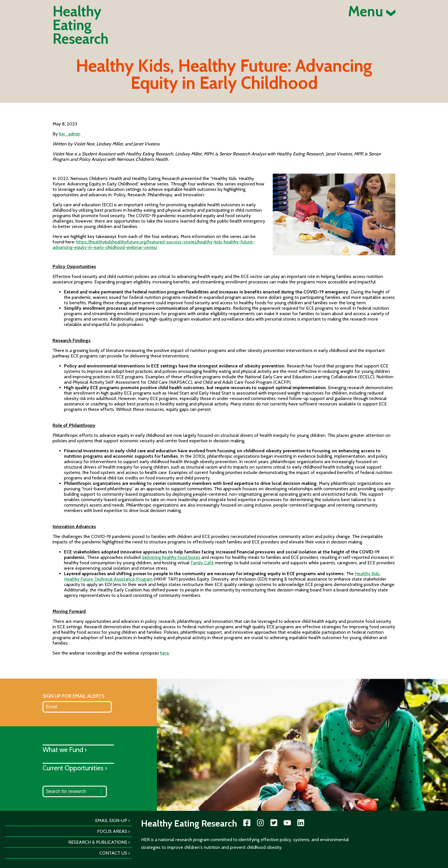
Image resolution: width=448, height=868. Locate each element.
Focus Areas (112, 831)
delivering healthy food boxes (171, 557)
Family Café (202, 563)
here (165, 653)
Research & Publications (98, 842)
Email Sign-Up (111, 820)
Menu (372, 11)
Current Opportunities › (75, 768)
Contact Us (113, 853)
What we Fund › (65, 750)
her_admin (70, 134)
